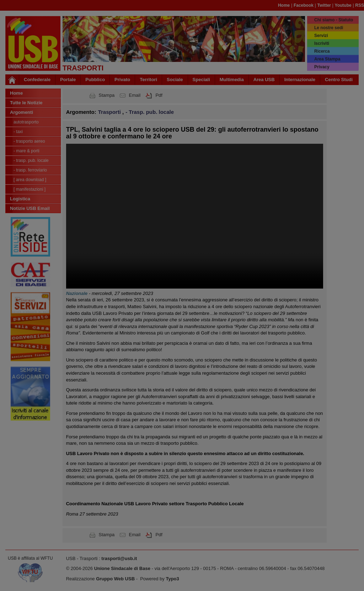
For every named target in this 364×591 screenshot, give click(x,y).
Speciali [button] (201, 80)
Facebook (304, 5)
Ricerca (322, 51)
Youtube (343, 5)
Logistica (20, 199)
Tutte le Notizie (26, 103)
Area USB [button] (264, 80)
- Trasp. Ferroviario (30, 170)
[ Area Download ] (30, 180)
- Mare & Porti (26, 151)
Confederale (37, 80)
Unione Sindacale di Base (122, 568)
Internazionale (300, 80)
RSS (360, 5)
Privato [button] (122, 80)
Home (284, 5)
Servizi (321, 36)
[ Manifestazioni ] (30, 189)
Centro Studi (339, 80)
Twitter (324, 5)
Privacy (322, 67)
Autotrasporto (26, 122)
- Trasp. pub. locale (31, 160)
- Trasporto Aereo (29, 141)
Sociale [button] (175, 80)
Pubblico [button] (95, 80)
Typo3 (172, 579)
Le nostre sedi (329, 28)
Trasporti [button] (110, 112)
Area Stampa (327, 59)
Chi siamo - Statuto (334, 20)
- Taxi (18, 132)
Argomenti (22, 112)
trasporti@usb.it (119, 558)
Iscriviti (322, 43)
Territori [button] (148, 80)
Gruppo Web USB (115, 579)
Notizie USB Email (30, 208)
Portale (68, 80)
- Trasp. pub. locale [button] (150, 112)
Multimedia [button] (232, 80)
